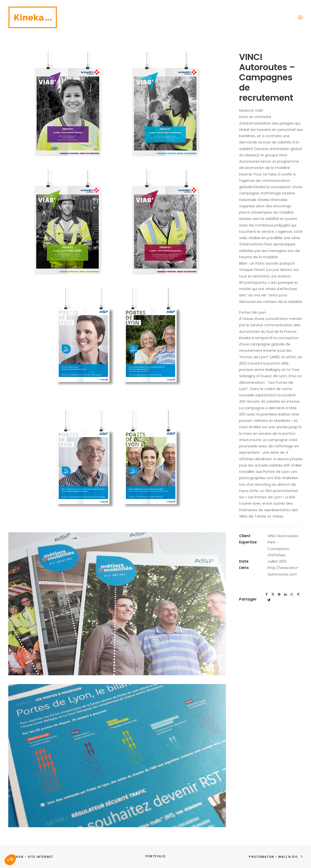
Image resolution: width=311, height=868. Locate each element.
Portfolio (155, 856)
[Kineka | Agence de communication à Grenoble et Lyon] (33, 17)
